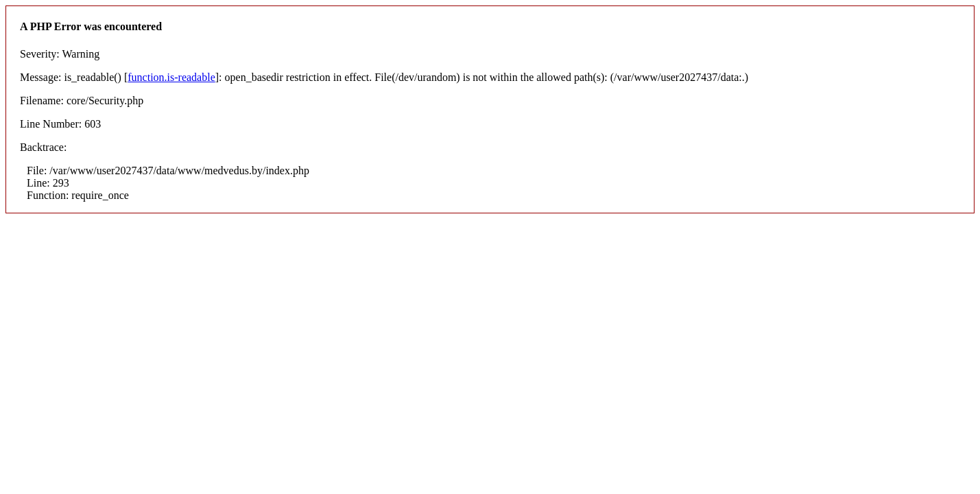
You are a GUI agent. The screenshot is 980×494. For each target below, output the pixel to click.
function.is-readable (171, 77)
